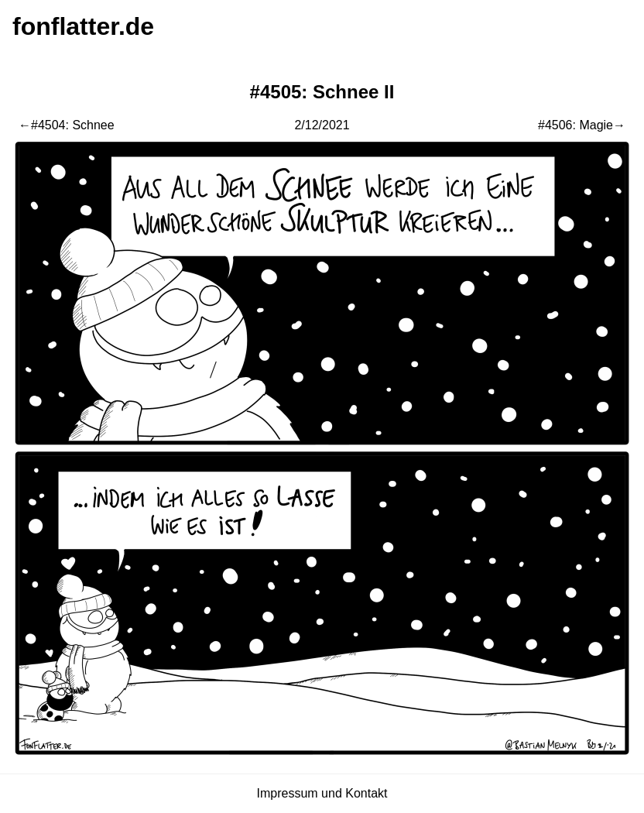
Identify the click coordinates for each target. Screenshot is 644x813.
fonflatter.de (83, 26)
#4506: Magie (575, 125)
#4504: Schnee (73, 125)
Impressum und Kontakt (322, 793)
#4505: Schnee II (322, 92)
